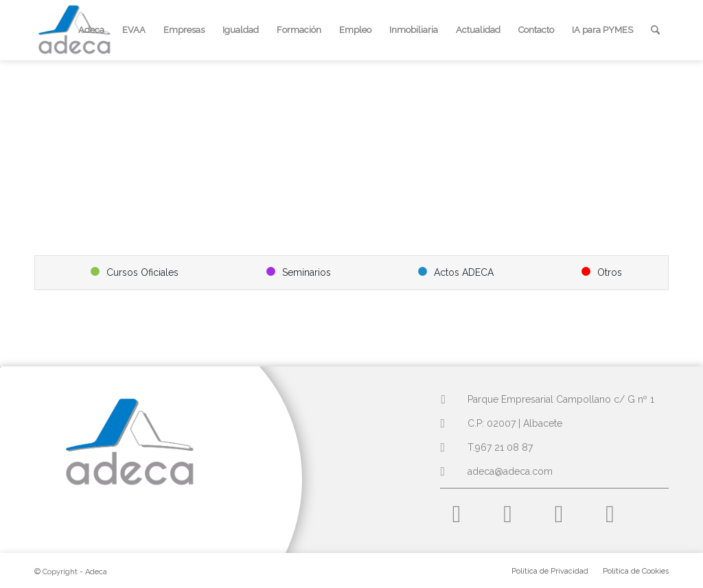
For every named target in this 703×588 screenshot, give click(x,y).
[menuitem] (91, 30)
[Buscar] (655, 30)
